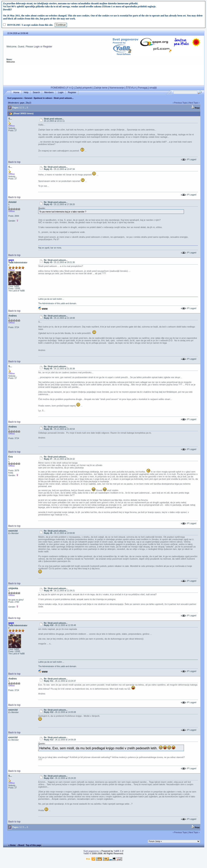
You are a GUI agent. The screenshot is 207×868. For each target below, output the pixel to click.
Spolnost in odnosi (43, 98)
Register (48, 47)
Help (26, 92)
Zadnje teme (101, 88)
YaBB (86, 853)
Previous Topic (181, 103)
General (28, 98)
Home (16, 92)
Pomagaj (143, 88)
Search (36, 92)
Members (49, 92)
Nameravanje (117, 88)
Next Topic (194, 103)
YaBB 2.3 (118, 851)
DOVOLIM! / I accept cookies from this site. (30, 25)
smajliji (153, 88)
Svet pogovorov (15, 98)
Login (37, 47)
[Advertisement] (104, 74)
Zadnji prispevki (84, 88)
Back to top (14, 162)
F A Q (70, 88)
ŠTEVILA (131, 88)
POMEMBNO (58, 88)
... (25, 108)
